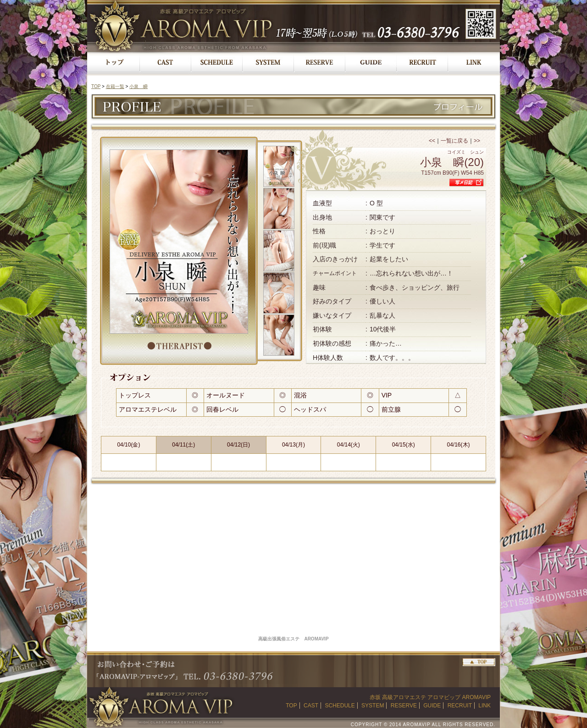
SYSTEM (373, 706)
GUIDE (432, 706)
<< (432, 141)
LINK (485, 706)
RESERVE (404, 706)
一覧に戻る (454, 141)
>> (477, 141)
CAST (311, 706)
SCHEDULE (340, 706)
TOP (96, 86)
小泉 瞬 (138, 86)
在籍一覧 (115, 86)
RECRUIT (460, 706)
